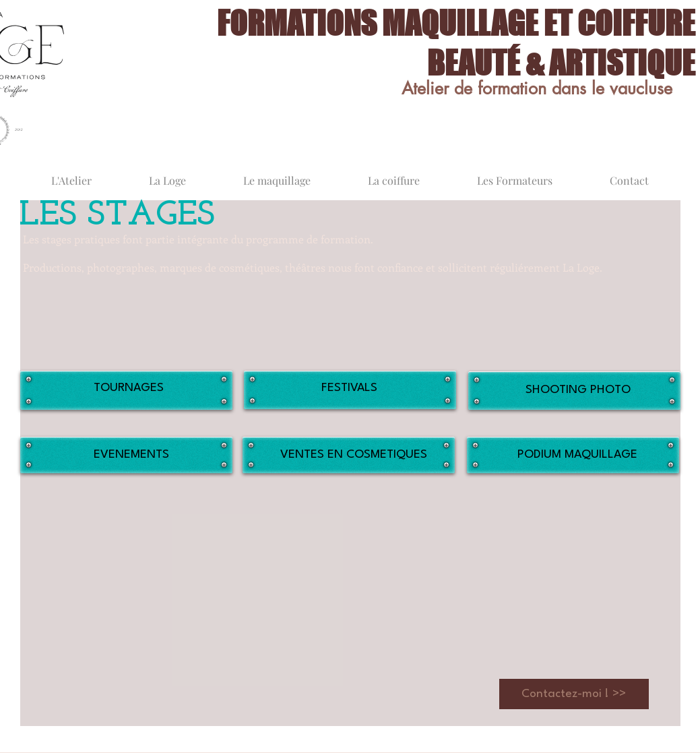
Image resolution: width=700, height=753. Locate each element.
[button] (129, 520)
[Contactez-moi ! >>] (574, 694)
